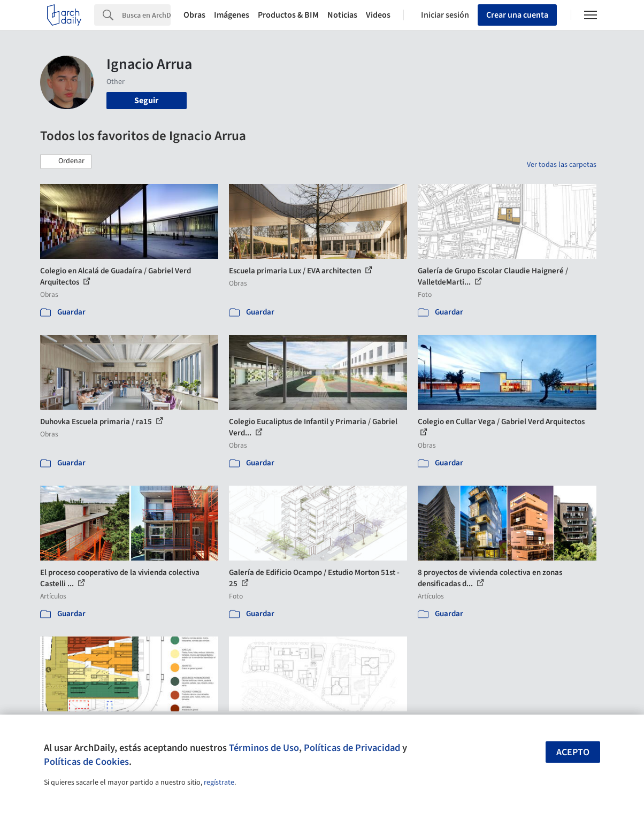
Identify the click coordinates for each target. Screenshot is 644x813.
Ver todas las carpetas (562, 165)
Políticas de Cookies (86, 762)
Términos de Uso (264, 748)
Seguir (146, 101)
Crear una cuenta (517, 15)
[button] (66, 162)
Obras (194, 15)
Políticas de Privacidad (352, 748)
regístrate (219, 783)
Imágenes (232, 15)
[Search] (146, 15)
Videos (378, 15)
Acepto (573, 752)
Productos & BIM (288, 15)
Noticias (342, 15)
